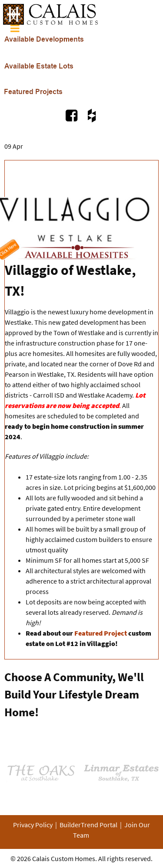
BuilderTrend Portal (88, 825)
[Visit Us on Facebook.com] (73, 115)
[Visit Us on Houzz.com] (91, 115)
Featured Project (101, 633)
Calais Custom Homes (64, 858)
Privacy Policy (33, 825)
